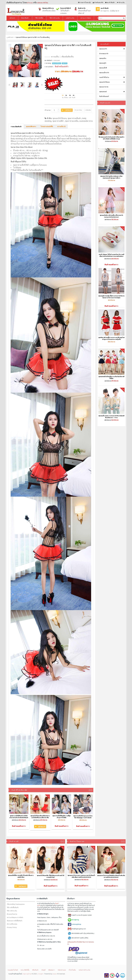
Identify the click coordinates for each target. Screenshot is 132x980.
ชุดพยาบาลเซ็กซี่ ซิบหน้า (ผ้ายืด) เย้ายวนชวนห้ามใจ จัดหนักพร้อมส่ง (19, 817)
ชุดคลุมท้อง (103, 58)
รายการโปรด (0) (84, 2)
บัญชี (44, 970)
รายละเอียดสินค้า (16, 127)
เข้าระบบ (30, 3)
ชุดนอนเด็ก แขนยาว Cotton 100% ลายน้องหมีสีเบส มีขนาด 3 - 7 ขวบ (111, 417)
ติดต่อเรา (52, 970)
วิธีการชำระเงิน (12, 911)
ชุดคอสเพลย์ (103, 92)
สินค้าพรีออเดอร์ (104, 96)
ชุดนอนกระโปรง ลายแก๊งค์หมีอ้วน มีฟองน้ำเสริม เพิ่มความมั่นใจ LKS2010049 (111, 876)
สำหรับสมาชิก (98, 2)
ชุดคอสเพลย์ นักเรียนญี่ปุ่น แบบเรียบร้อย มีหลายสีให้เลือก (111, 377)
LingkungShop (27, 974)
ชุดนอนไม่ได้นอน (60, 118)
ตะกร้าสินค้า (110, 2)
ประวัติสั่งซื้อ (25, 970)
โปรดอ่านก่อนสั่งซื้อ (47, 127)
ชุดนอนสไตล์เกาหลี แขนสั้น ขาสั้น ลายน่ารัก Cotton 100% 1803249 (111, 216)
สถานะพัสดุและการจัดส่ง (15, 917)
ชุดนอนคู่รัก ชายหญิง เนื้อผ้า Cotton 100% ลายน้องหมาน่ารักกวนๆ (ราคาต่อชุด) (111, 297)
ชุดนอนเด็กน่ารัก (104, 73)
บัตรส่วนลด (62, 970)
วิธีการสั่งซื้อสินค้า (13, 907)
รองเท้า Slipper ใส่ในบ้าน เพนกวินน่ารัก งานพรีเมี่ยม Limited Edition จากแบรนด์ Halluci (111, 255)
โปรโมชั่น (72, 970)
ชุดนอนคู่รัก (103, 63)
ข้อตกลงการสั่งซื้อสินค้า (15, 921)
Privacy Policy (12, 927)
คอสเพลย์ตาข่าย (86, 121)
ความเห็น (55, 57)
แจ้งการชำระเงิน (85, 970)
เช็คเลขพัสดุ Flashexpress (16, 904)
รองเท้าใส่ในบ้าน (104, 77)
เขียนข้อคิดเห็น (67, 57)
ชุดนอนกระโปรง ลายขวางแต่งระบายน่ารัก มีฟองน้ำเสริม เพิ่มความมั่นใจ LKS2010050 (81, 876)
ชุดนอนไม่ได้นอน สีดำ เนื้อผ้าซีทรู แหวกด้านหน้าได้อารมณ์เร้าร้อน (51, 876)
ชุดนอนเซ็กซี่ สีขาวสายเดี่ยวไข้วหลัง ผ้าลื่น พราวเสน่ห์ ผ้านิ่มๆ (21, 876)
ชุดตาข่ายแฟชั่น (72, 121)
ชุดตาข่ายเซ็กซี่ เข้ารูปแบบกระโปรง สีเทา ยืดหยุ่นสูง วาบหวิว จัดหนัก (83, 817)
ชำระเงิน (121, 2)
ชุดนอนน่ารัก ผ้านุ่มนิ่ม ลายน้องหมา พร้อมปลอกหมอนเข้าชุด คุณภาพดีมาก (111, 177)
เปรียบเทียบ (88, 110)
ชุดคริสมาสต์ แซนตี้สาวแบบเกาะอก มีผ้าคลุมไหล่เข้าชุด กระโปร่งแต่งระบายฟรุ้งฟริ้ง (111, 338)
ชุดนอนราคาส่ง (104, 87)
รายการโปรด (78, 110)
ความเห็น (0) (61, 127)
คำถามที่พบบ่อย (12, 924)
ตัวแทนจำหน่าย (12, 914)
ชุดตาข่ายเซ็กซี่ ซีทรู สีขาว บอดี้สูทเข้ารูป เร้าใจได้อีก (61, 817)
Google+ (41, 974)
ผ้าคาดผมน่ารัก (104, 54)
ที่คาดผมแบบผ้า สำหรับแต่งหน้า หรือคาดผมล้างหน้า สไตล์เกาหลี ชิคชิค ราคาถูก (111, 138)
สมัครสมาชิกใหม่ (42, 3)
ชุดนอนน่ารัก (103, 49)
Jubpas (55, 974)
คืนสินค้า (35, 970)
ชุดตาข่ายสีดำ (58, 121)
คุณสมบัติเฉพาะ (31, 127)
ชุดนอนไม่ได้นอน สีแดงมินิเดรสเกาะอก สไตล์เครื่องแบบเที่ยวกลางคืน (40, 817)
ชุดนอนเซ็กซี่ (103, 68)
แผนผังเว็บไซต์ (13, 970)
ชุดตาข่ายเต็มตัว (74, 118)
